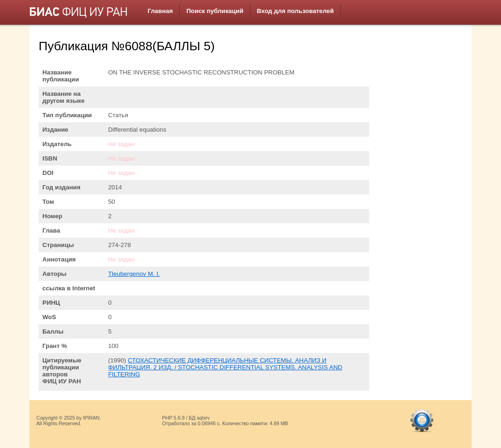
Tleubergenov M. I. (134, 274)
